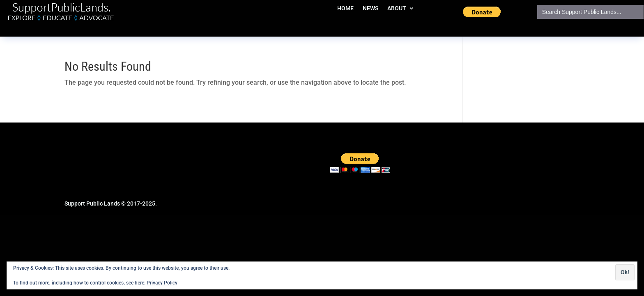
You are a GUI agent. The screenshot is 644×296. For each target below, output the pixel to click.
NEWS (370, 8)
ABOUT (397, 8)
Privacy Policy (162, 283)
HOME (345, 8)
